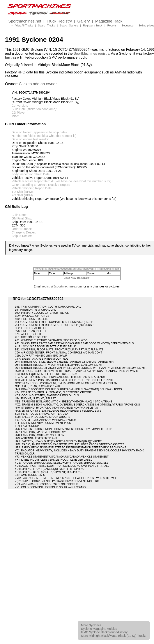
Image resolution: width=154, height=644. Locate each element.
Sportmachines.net (25, 21)
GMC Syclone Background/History (104, 632)
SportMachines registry (91, 53)
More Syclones (91, 625)
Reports (112, 26)
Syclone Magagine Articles (99, 629)
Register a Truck (93, 26)
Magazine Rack (109, 21)
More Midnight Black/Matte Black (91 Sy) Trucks (114, 636)
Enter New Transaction (77, 278)
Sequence (127, 26)
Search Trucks (47, 26)
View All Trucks (24, 26)
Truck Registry (59, 21)
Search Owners (69, 26)
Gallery (84, 21)
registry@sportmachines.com (62, 286)
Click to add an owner (38, 84)
